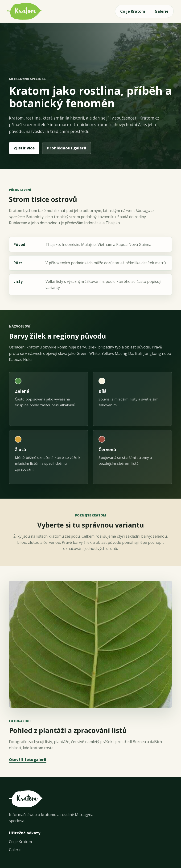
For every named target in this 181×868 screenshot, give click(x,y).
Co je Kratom (133, 11)
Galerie (162, 11)
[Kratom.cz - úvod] (25, 11)
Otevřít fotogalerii (28, 760)
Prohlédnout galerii (67, 148)
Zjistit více (24, 148)
